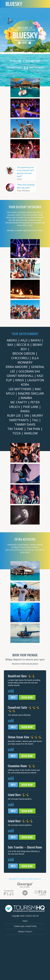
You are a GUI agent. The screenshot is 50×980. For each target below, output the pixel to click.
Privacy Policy (25, 932)
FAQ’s (25, 921)
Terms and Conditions (25, 926)
